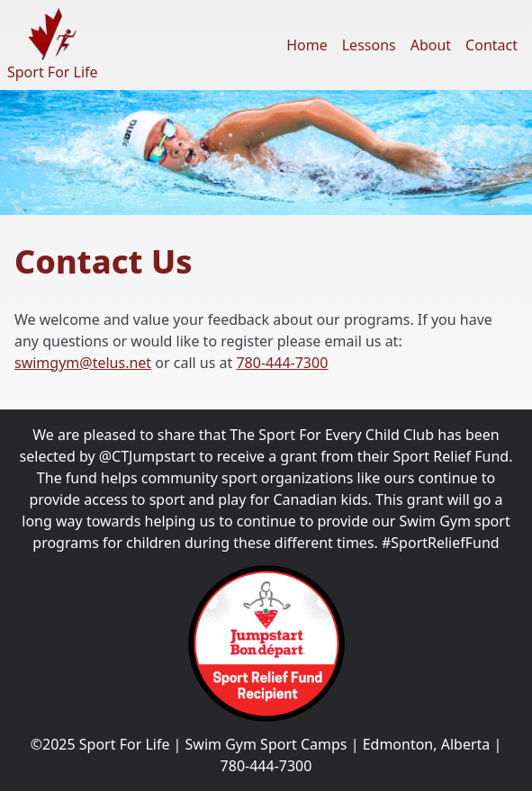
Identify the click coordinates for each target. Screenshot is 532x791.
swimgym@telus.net (83, 363)
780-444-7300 (282, 363)
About (431, 45)
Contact (491, 45)
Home (307, 45)
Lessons (369, 45)
